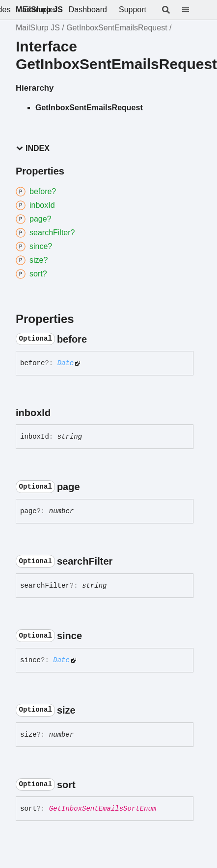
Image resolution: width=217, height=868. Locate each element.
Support (133, 10)
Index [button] (33, 148)
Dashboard (88, 10)
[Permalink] (96, 339)
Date (66, 363)
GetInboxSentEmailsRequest (117, 28)
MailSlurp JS (39, 10)
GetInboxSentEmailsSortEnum (103, 809)
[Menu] (191, 10)
